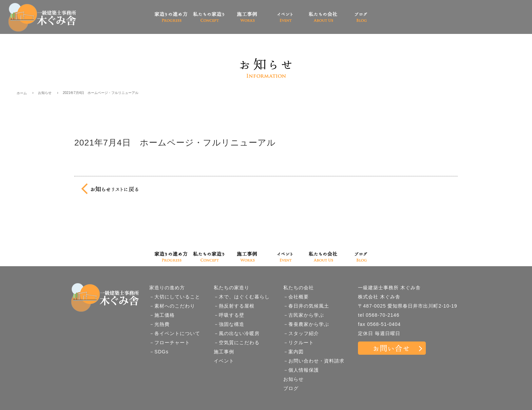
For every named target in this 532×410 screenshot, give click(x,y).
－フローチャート (170, 343)
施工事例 (224, 352)
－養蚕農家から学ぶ (306, 324)
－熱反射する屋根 (234, 306)
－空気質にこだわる (237, 343)
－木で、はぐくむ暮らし (242, 297)
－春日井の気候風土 (306, 306)
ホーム (22, 93)
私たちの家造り (232, 288)
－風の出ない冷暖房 (237, 333)
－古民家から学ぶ (304, 315)
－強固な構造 (229, 324)
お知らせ (45, 93)
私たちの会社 (299, 288)
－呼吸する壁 (229, 315)
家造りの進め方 (167, 288)
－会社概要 (296, 297)
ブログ (291, 388)
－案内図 (293, 352)
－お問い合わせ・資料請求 (314, 361)
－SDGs (159, 352)
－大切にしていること (175, 297)
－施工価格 (162, 315)
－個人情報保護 (301, 370)
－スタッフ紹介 (301, 333)
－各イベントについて (175, 333)
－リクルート (299, 343)
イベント (224, 361)
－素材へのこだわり (172, 306)
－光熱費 (159, 324)
